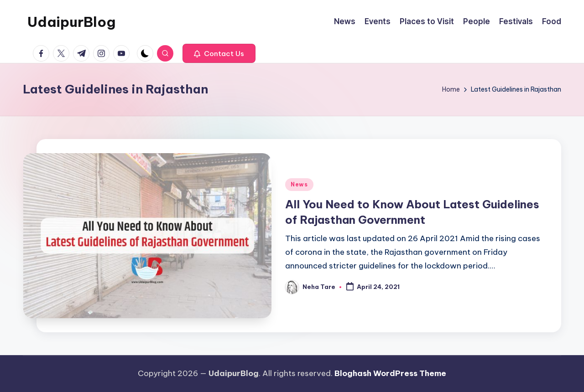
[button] (219, 53)
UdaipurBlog (71, 22)
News (299, 184)
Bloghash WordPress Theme (390, 373)
